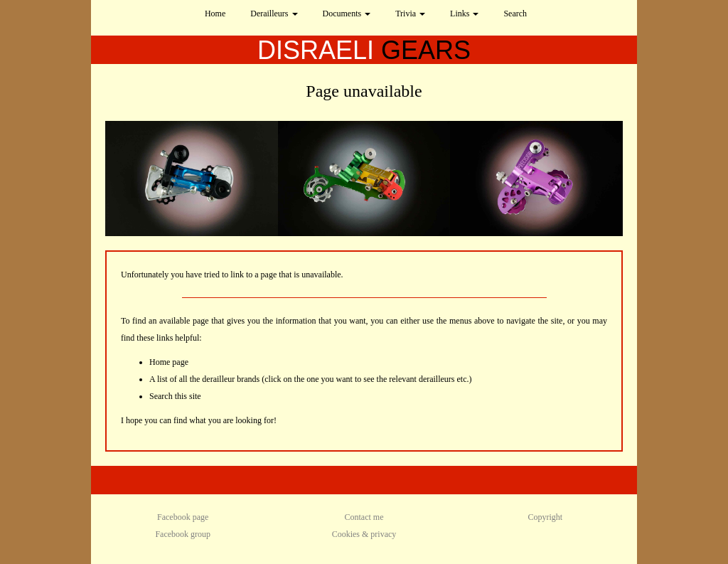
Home (215, 14)
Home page (169, 362)
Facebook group (183, 534)
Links (464, 14)
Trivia (410, 14)
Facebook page (183, 517)
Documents (347, 14)
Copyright (545, 517)
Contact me (364, 517)
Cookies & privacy (364, 534)
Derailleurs (274, 14)
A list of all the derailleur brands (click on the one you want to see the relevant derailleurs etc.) (311, 379)
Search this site (175, 396)
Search (515, 14)
